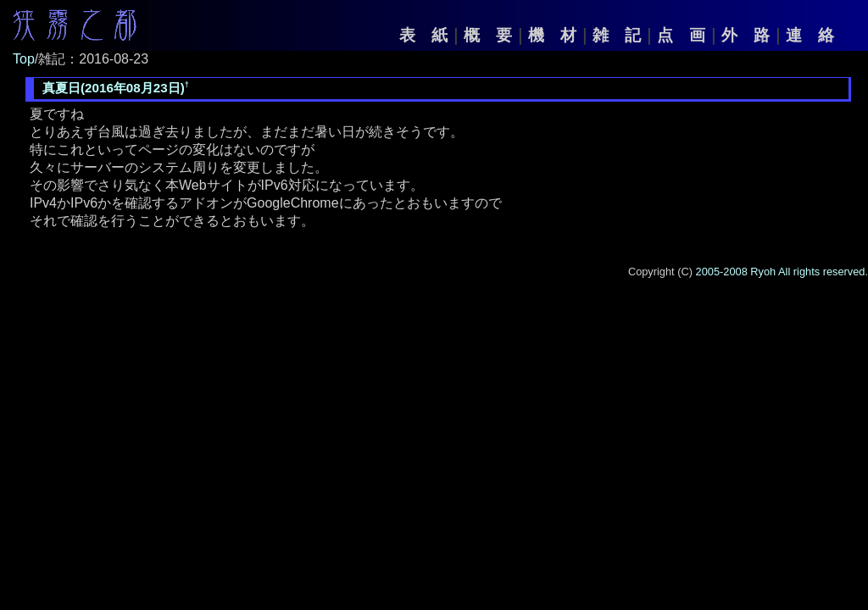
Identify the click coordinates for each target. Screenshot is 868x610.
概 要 (488, 35)
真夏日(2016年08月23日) (114, 88)
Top (24, 59)
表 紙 (423, 35)
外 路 (746, 35)
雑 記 (617, 35)
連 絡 (810, 35)
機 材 (552, 35)
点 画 (681, 35)
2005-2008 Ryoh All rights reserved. (782, 272)
